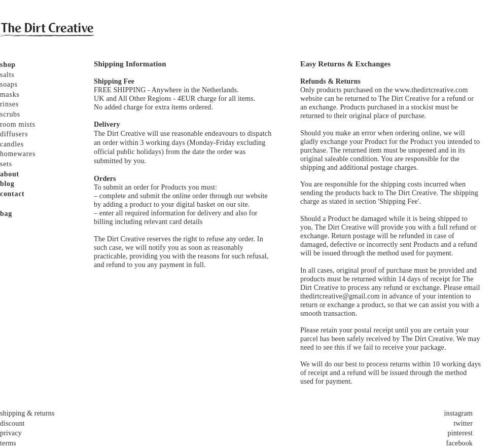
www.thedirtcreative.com (431, 90)
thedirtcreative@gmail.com (340, 296)
